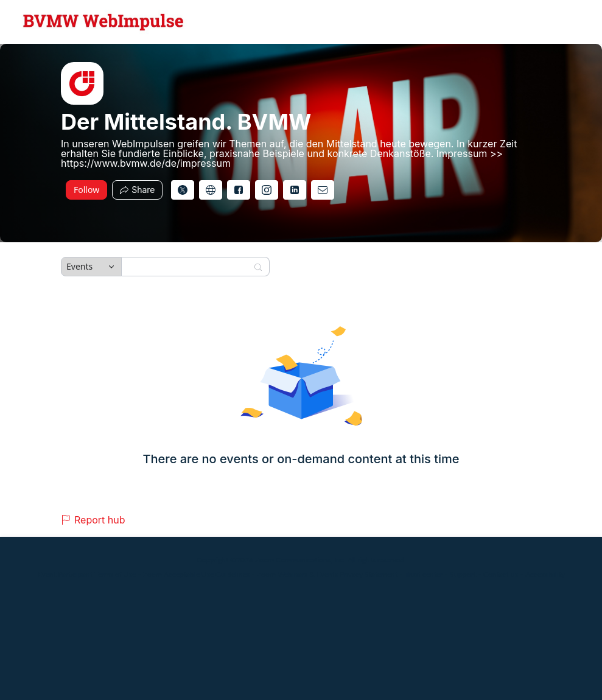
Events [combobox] (79, 266)
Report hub (93, 520)
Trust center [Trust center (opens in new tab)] (424, 574)
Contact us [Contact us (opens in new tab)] (501, 574)
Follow (86, 190)
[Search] (187, 267)
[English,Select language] (558, 22)
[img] (82, 83)
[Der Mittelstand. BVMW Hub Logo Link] (103, 22)
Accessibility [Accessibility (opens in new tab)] (545, 574)
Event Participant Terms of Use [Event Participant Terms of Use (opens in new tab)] (87, 574)
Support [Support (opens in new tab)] (463, 574)
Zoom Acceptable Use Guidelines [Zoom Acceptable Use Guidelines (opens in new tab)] (196, 574)
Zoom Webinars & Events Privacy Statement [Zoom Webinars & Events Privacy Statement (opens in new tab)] (327, 574)
